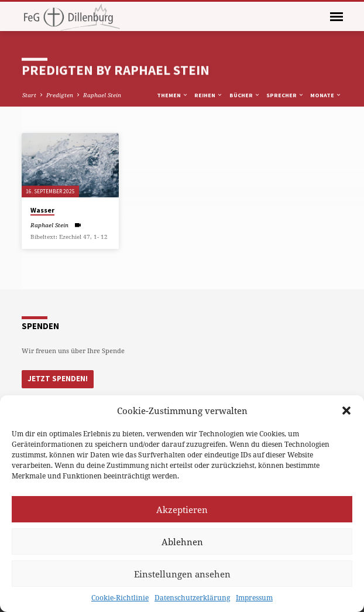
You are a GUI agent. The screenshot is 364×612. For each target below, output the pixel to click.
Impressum (254, 598)
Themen (173, 95)
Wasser (42, 210)
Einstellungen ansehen (182, 574)
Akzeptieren (182, 510)
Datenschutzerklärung (192, 598)
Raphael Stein (102, 95)
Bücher (245, 95)
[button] (346, 411)
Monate (326, 95)
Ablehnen (182, 542)
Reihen (209, 95)
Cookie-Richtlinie (120, 598)
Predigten (60, 95)
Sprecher (285, 95)
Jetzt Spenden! (58, 379)
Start (29, 95)
